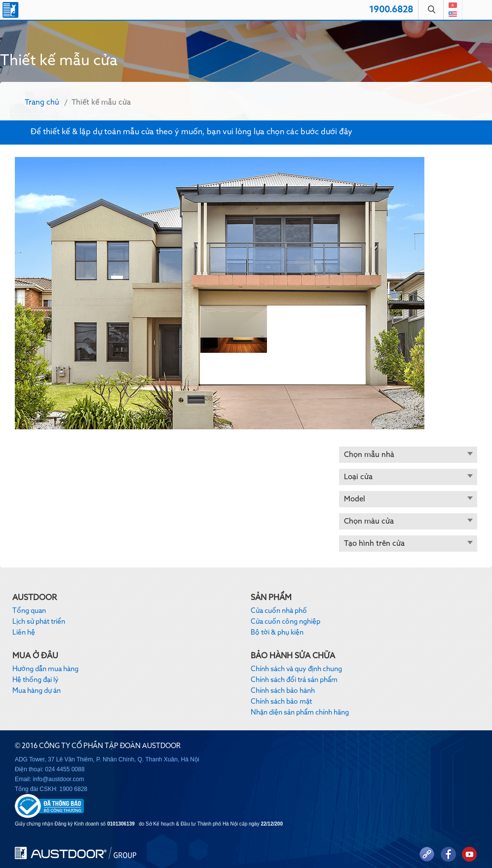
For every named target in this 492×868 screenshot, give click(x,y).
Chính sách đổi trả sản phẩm (294, 680)
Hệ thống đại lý (36, 680)
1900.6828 (391, 10)
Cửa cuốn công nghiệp (285, 622)
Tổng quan (29, 611)
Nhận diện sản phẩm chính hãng (300, 713)
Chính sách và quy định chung (296, 669)
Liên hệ (24, 633)
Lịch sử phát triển (39, 622)
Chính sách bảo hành (283, 691)
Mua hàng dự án (37, 691)
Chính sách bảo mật (281, 702)
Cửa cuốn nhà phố (279, 611)
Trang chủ (42, 102)
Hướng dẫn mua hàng (45, 669)
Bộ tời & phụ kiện (277, 633)
